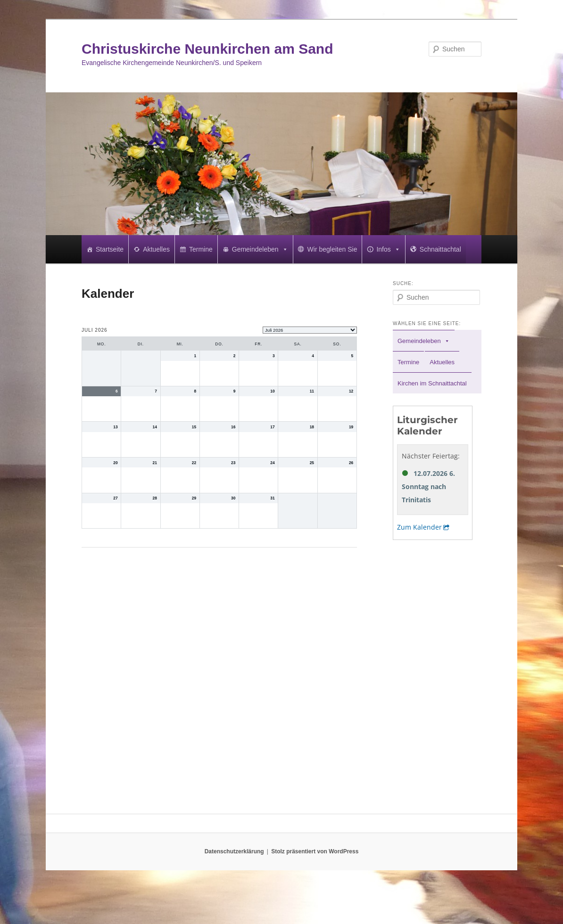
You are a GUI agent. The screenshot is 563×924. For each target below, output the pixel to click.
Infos (388, 249)
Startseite (110, 249)
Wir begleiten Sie (332, 249)
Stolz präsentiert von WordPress (315, 851)
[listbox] (310, 330)
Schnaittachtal (440, 249)
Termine (201, 249)
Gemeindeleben (260, 249)
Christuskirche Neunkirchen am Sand (207, 49)
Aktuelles (156, 249)
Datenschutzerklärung (234, 851)
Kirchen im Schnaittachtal (432, 383)
